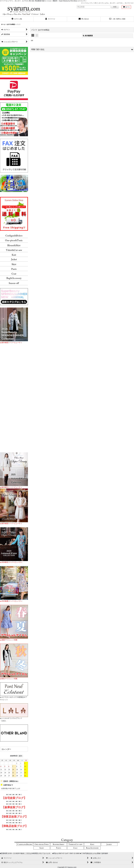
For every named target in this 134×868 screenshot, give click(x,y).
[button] (17, 19)
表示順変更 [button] (88, 36)
